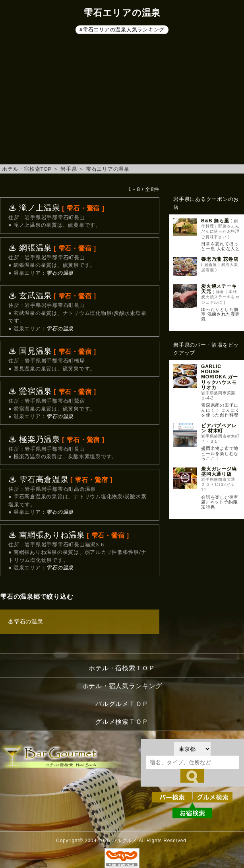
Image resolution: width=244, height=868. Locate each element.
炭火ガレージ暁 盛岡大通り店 (219, 472)
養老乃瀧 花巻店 (220, 259)
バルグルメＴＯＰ (122, 704)
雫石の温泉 (60, 273)
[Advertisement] (122, 101)
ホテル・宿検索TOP (27, 169)
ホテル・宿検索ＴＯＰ (122, 668)
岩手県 (69, 169)
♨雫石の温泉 (26, 621)
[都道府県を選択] (192, 749)
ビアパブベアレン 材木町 (219, 428)
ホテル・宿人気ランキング (122, 686)
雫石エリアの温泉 (108, 169)
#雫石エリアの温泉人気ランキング (122, 30)
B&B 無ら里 (215, 221)
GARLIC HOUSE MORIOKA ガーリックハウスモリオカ (219, 377)
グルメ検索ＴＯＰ (122, 722)
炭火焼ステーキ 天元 (219, 289)
